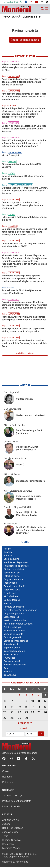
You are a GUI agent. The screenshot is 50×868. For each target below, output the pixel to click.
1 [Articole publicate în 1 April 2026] (19, 697)
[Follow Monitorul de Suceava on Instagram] (11, 760)
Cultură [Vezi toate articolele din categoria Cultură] (12, 107)
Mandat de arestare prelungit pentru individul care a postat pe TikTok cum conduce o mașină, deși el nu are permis (23, 280)
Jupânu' (7, 825)
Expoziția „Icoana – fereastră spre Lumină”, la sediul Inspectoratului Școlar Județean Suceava (25, 192)
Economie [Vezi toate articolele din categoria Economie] (13, 227)
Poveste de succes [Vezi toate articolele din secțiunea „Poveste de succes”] (14, 608)
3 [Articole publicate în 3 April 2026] (33, 697)
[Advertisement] (25, 371)
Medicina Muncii (11, 849)
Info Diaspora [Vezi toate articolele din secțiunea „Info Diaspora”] (11, 656)
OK (41, 735)
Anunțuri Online (10, 821)
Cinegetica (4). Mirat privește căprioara (27, 449)
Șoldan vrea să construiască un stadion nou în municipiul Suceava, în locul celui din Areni (24, 344)
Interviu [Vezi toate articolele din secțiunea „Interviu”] (8, 605)
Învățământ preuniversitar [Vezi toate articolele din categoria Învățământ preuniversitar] (20, 186)
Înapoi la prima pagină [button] (25, 41)
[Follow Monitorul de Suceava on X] (33, 760)
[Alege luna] (15, 735)
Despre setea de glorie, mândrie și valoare (28, 499)
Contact (6, 772)
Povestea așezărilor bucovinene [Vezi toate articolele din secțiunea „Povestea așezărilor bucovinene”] (20, 611)
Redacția (7, 778)
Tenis (5, 837)
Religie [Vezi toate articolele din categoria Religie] (11, 289)
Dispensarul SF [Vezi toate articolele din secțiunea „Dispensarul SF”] (12, 618)
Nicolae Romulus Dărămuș (18, 492)
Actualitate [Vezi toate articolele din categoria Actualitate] (14, 78)
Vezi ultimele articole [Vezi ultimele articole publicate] (25, 354)
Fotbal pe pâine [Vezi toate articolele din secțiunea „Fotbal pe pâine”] (12, 577)
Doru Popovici (11, 393)
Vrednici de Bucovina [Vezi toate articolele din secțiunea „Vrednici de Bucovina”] (15, 622)
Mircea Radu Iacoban (15, 426)
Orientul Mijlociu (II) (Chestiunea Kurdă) (26, 515)
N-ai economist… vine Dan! (31, 417)
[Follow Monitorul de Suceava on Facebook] (4, 760)
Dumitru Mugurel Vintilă (17, 508)
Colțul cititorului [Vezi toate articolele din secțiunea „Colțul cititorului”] (12, 601)
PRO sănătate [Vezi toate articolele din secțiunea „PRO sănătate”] (11, 598)
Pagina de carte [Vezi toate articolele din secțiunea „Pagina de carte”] (12, 591)
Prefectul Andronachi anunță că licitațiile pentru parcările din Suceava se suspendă (24, 319)
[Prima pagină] (16, 10)
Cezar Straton (11, 443)
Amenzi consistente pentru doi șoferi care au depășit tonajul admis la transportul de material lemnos (24, 98)
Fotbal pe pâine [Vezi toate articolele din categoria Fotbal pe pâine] (15, 154)
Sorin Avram (11, 525)
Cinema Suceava (11, 841)
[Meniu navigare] (47, 10)
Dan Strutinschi (12, 410)
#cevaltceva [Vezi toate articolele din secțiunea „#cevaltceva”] (10, 676)
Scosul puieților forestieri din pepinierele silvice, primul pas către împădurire (23, 331)
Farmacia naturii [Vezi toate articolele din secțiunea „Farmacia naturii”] (12, 663)
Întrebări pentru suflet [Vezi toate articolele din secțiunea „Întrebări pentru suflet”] (15, 666)
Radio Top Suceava (13, 829)
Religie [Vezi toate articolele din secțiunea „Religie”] (7, 550)
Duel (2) (20, 466)
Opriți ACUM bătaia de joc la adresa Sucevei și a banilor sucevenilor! (31, 531)
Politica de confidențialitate (17, 802)
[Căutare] (42, 10)
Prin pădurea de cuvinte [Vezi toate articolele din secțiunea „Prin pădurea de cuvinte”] (16, 567)
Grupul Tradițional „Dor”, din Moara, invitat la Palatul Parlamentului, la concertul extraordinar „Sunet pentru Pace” (24, 145)
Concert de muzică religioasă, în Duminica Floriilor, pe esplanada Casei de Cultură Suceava (24, 130)
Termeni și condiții (12, 797)
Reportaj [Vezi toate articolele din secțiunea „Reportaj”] (8, 553)
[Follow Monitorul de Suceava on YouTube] (19, 760)
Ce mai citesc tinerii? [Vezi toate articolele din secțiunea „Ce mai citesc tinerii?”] (15, 587)
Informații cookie (11, 808)
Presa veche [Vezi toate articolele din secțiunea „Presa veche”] (10, 584)
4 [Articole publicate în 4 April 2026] (39, 697)
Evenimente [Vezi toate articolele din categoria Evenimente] (14, 63)
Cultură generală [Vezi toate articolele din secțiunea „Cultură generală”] (12, 639)
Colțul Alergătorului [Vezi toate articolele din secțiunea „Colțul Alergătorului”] (14, 615)
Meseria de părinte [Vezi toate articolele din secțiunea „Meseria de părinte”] (13, 635)
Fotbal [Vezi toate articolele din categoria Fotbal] (12, 174)
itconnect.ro (22, 863)
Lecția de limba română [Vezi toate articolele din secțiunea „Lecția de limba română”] (16, 642)
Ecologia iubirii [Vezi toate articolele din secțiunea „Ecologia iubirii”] (11, 560)
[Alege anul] (31, 735)
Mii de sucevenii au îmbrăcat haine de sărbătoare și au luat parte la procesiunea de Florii (24, 68)
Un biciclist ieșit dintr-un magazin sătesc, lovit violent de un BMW (24, 246)
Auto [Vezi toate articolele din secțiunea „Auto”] (6, 669)
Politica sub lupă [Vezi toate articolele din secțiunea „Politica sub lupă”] (12, 628)
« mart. (24, 729)
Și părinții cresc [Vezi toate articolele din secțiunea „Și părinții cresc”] (12, 649)
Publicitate (8, 783)
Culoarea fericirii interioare (30, 482)
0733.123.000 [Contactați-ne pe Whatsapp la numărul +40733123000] (13, 2)
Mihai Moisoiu (12, 475)
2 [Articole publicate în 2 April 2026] (26, 697)
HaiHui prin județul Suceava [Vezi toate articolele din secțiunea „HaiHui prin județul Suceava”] (18, 625)
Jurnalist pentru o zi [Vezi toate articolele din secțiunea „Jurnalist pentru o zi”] (14, 645)
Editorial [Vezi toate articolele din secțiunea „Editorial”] (8, 557)
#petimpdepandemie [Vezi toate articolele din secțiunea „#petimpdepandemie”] (14, 652)
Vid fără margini (10, 156)
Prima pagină (11, 18)
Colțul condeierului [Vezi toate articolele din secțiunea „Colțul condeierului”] (13, 581)
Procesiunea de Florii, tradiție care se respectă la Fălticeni (21, 293)
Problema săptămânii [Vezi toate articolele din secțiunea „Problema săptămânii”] (15, 632)
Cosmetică (8, 845)
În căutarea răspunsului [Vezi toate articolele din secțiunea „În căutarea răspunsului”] (16, 564)
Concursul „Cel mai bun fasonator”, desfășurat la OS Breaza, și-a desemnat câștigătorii (23, 206)
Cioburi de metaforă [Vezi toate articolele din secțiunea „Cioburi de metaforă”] (14, 570)
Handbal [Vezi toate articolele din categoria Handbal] (12, 163)
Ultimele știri (32, 18)
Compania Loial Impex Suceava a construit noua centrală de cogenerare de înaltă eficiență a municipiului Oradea (24, 233)
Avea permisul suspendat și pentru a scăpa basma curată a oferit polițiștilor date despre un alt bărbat (24, 83)
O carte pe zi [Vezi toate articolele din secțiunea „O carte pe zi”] (10, 594)
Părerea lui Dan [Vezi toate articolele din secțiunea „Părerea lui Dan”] (12, 574)
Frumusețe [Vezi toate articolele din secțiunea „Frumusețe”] (9, 659)
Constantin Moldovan (16, 459)
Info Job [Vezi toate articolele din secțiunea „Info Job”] (8, 673)
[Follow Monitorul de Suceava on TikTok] (26, 760)
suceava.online (10, 833)
